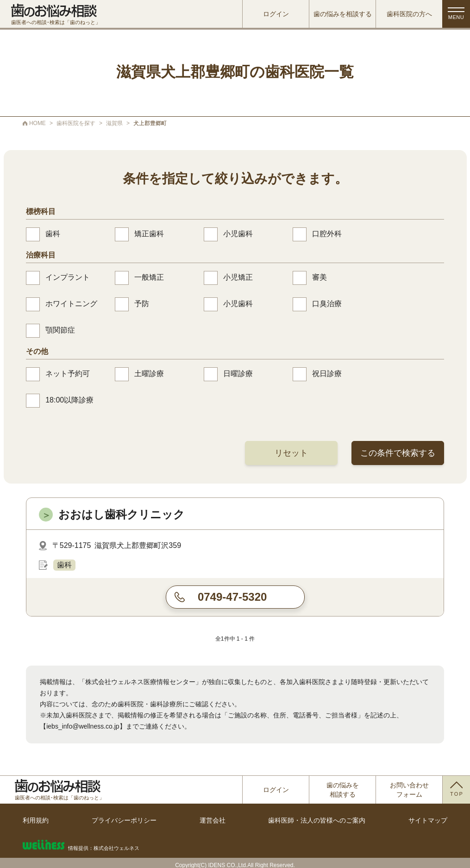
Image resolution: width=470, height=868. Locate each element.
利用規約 (36, 820)
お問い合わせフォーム (409, 790)
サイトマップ (428, 820)
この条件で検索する (398, 453)
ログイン (276, 14)
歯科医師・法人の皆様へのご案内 (317, 820)
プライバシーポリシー (124, 820)
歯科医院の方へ (409, 14)
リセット (291, 453)
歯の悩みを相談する (343, 14)
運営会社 (213, 820)
